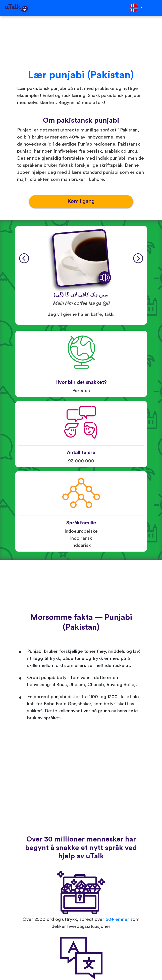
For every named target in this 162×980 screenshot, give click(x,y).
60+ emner (117, 919)
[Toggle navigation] (155, 8)
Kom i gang (81, 201)
